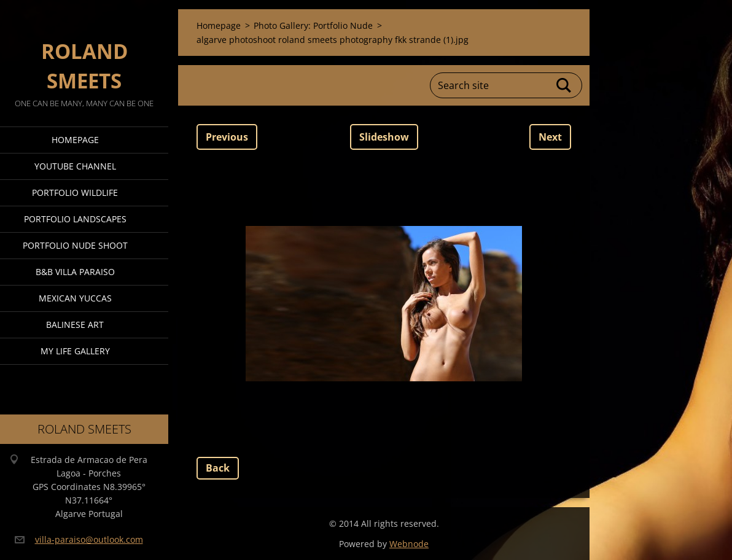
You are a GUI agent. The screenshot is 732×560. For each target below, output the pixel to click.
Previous (227, 137)
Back (218, 468)
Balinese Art (75, 325)
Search (564, 85)
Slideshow (384, 137)
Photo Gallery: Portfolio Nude (313, 25)
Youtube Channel (75, 166)
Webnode (409, 544)
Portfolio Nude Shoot (75, 245)
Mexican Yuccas (75, 298)
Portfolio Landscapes (75, 219)
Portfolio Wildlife (75, 192)
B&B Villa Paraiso (75, 272)
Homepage (75, 140)
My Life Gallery (75, 351)
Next (550, 137)
